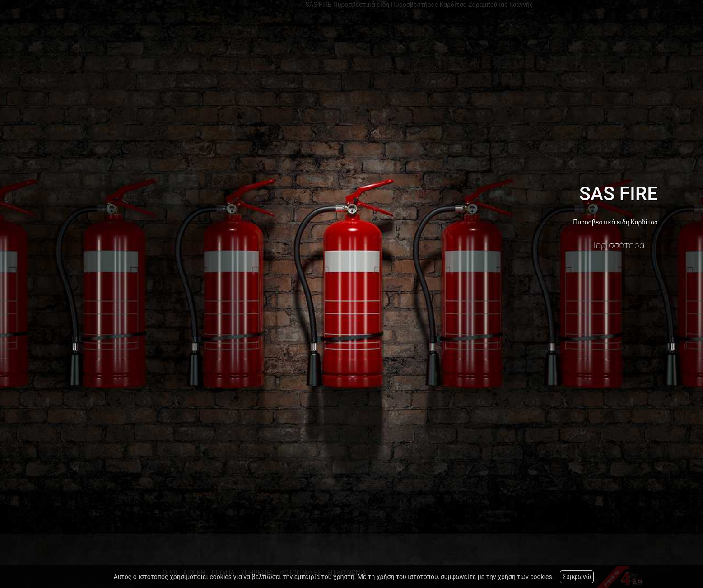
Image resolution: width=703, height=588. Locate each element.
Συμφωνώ (577, 577)
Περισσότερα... (620, 245)
